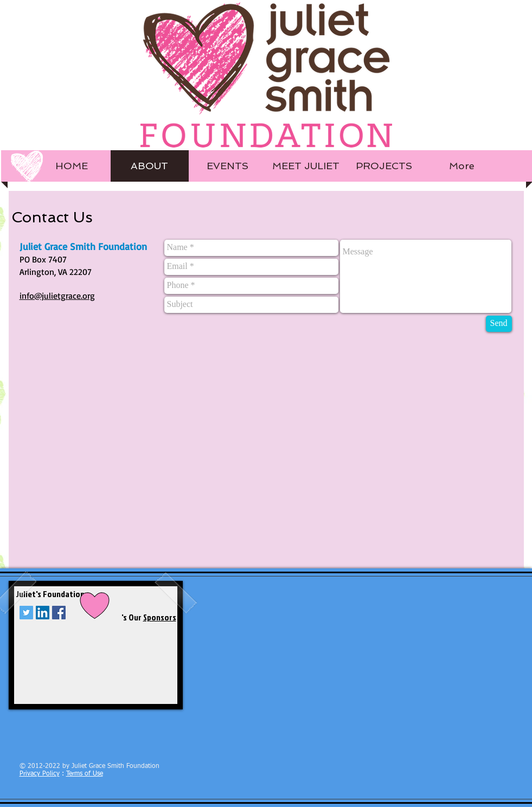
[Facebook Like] (87, 749)
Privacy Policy (40, 774)
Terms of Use (85, 774)
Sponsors (160, 617)
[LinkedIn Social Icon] (43, 613)
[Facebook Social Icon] (59, 613)
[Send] (499, 324)
